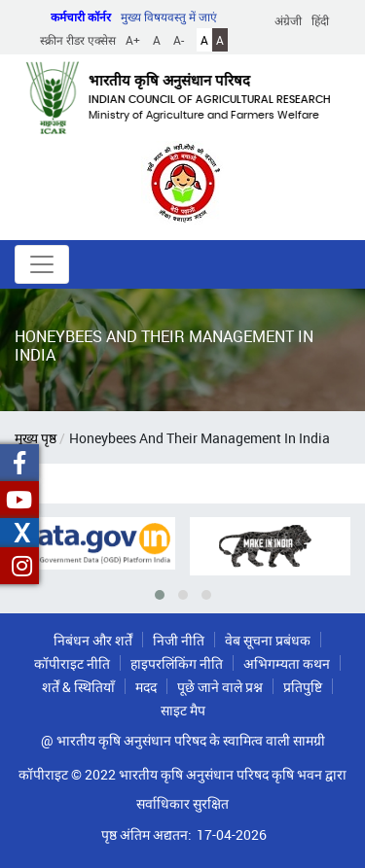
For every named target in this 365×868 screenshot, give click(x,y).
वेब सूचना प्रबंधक (268, 640)
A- (179, 40)
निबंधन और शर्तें (93, 640)
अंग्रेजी (288, 20)
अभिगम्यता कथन (287, 663)
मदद (146, 687)
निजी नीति (179, 640)
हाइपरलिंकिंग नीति (177, 663)
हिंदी (320, 20)
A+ (133, 40)
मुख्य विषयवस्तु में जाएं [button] (169, 17)
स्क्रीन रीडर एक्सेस (78, 40)
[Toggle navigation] (42, 264)
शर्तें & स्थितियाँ (78, 687)
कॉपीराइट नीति (72, 663)
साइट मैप (183, 710)
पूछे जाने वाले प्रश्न (220, 687)
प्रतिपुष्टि (303, 687)
